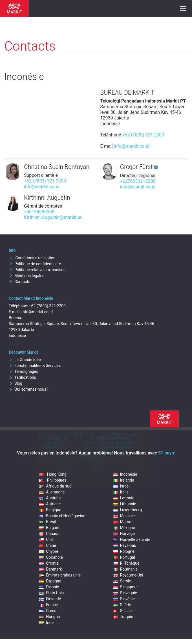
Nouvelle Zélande (132, 539)
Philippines (53, 480)
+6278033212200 (138, 181)
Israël (122, 486)
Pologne (124, 551)
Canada (49, 534)
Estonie (49, 587)
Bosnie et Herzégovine (62, 516)
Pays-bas (125, 545)
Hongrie (49, 617)
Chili (46, 539)
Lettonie (124, 498)
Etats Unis (51, 593)
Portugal (124, 557)
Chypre (49, 551)
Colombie (51, 557)
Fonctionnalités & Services (35, 365)
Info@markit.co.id (132, 146)
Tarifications (22, 377)
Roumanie (126, 569)
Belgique (50, 510)
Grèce (48, 611)
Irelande (124, 480)
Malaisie (124, 516)
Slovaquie (125, 593)
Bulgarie (50, 528)
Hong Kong (53, 474)
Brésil (48, 522)
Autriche (50, 504)
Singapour (126, 587)
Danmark (50, 569)
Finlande (50, 599)
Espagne (50, 581)
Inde (46, 623)
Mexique (124, 528)
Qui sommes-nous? (28, 389)
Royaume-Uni (128, 575)
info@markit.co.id (42, 187)
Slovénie (124, 599)
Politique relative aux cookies (37, 270)
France (48, 605)
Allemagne (52, 492)
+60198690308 (39, 212)
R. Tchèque (126, 563)
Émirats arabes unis (60, 575)
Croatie (49, 563)
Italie (121, 492)
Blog (16, 383)
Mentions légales (27, 276)
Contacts (19, 282)
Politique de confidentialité (35, 264)
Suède (122, 605)
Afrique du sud (55, 486)
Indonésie (125, 474)
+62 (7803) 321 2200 (143, 135)
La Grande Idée (25, 360)
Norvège (124, 534)
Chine (48, 545)
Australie (50, 498)
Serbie (122, 581)
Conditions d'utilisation (32, 258)
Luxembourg (128, 510)
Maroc (122, 522)
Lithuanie (125, 504)
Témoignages (24, 371)
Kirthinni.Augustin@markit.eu (53, 217)
